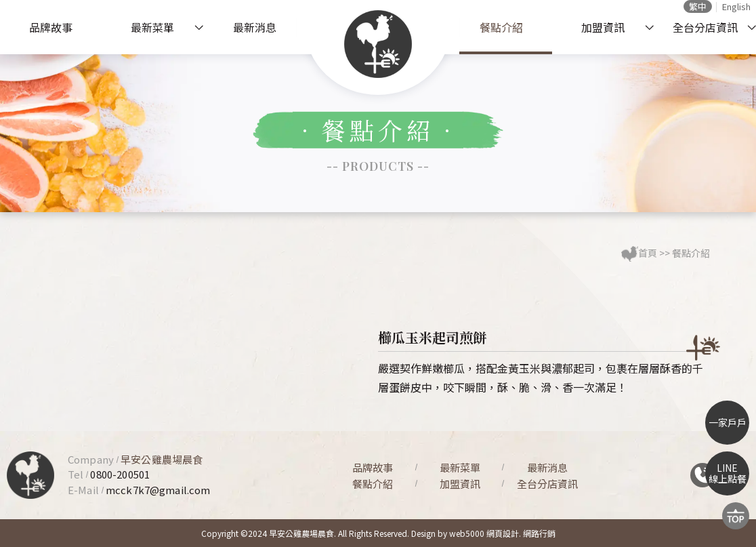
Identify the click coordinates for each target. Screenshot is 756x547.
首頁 (648, 253)
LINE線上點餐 (728, 473)
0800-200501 (120, 474)
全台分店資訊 (705, 27)
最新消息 (255, 27)
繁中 (698, 6)
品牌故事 (51, 27)
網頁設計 (503, 533)
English (736, 6)
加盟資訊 (603, 27)
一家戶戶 (728, 422)
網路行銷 (539, 533)
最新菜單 (152, 27)
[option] (212, 328)
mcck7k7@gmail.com (158, 490)
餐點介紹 (501, 27)
